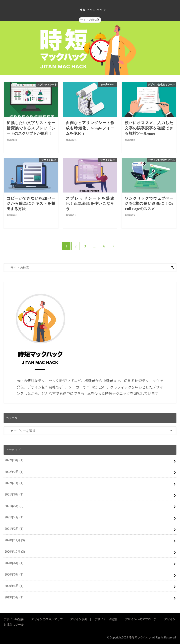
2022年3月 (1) (14, 460)
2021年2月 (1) (14, 529)
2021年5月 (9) (14, 506)
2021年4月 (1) (14, 517)
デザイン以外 (79, 619)
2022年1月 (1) (14, 483)
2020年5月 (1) (14, 574)
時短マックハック (93, 10)
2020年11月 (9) (15, 540)
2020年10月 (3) (15, 552)
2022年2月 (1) (14, 472)
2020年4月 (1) (14, 586)
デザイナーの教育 (106, 619)
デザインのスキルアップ (47, 619)
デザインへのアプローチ (141, 619)
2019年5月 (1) (14, 597)
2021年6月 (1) (14, 494)
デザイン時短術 (14, 619)
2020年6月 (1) (14, 563)
